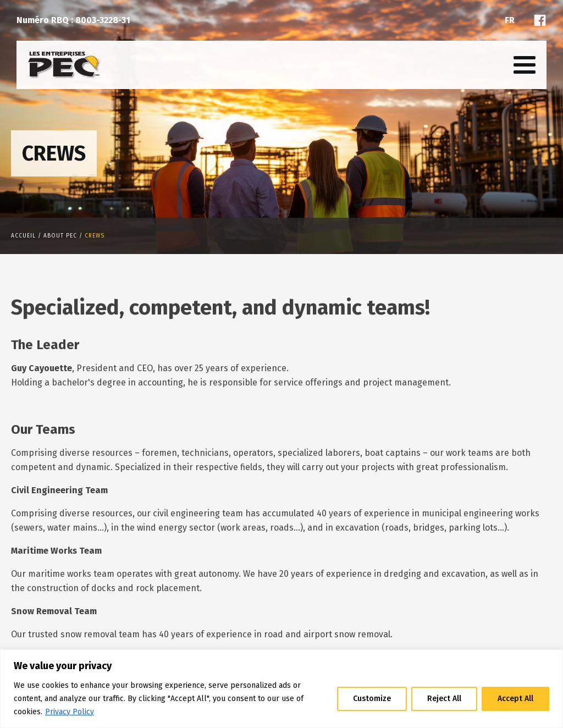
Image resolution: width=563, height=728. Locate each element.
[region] (281, 689)
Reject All (444, 699)
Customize (372, 699)
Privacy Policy (70, 712)
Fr (510, 20)
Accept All (515, 699)
